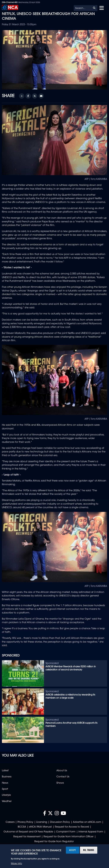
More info (17, 864)
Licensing (42, 822)
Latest (5, 771)
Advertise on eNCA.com (87, 822)
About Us (62, 771)
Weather (7, 801)
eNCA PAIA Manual (40, 827)
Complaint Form (66, 832)
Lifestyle (6, 795)
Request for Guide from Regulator (54, 842)
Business (7, 777)
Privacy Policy (25, 822)
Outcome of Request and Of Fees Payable (28, 832)
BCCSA (22, 827)
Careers (10, 822)
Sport (5, 789)
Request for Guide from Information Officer (68, 837)
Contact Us (63, 777)
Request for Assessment (27, 837)
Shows (60, 783)
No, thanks (89, 850)
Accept (73, 850)
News (5, 783)
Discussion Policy (60, 822)
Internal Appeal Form (91, 832)
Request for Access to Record (72, 827)
